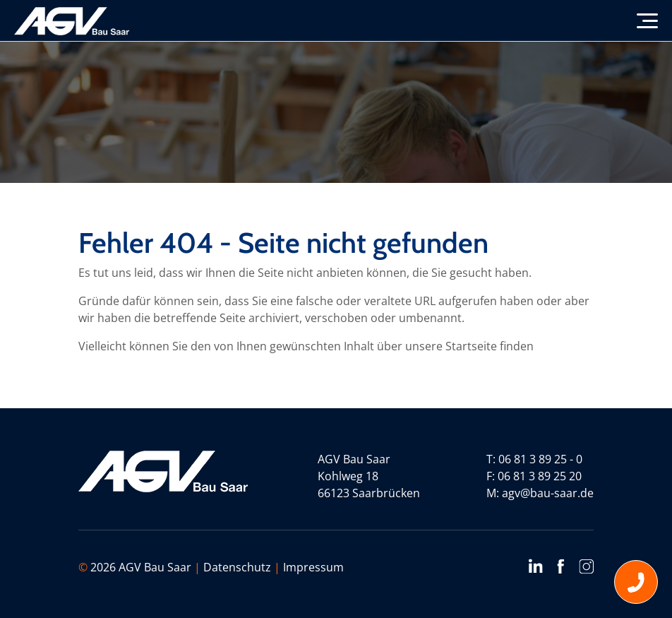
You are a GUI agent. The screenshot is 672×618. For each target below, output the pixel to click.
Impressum (313, 567)
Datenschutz (237, 567)
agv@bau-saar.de (548, 493)
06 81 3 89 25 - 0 (540, 459)
